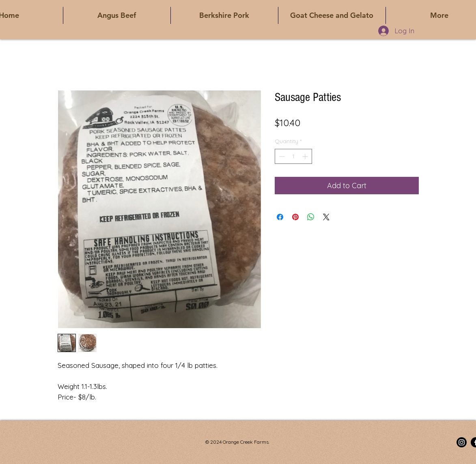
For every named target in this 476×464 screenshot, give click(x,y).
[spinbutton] (293, 156)
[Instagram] (462, 442)
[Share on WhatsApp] (311, 217)
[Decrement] (281, 156)
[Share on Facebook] (280, 217)
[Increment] (306, 156)
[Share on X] (326, 217)
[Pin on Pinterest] (295, 217)
